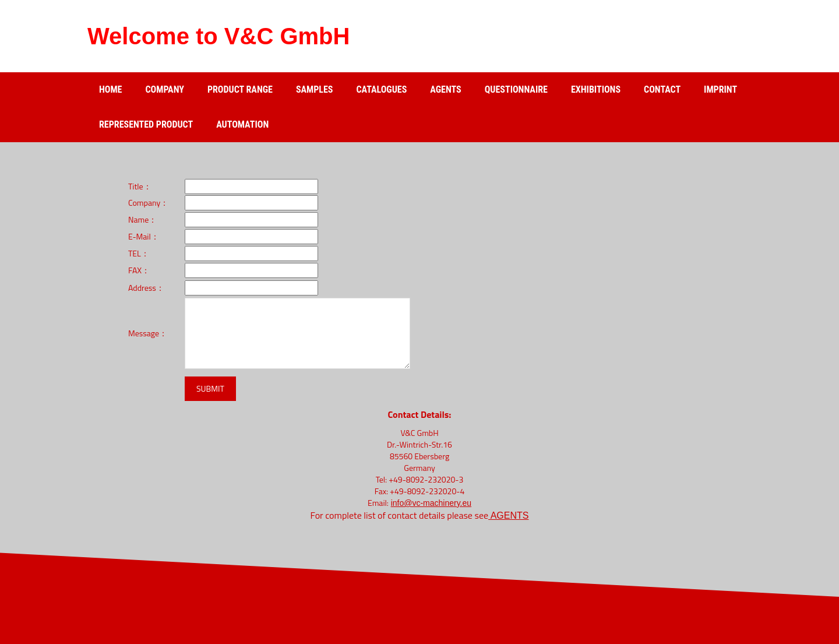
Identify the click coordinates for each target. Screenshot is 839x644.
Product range (240, 89)
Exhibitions (596, 89)
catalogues (381, 89)
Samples (315, 89)
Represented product (146, 124)
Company (164, 89)
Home (110, 89)
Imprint (720, 89)
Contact (662, 89)
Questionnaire (516, 89)
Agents (445, 89)
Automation (242, 124)
